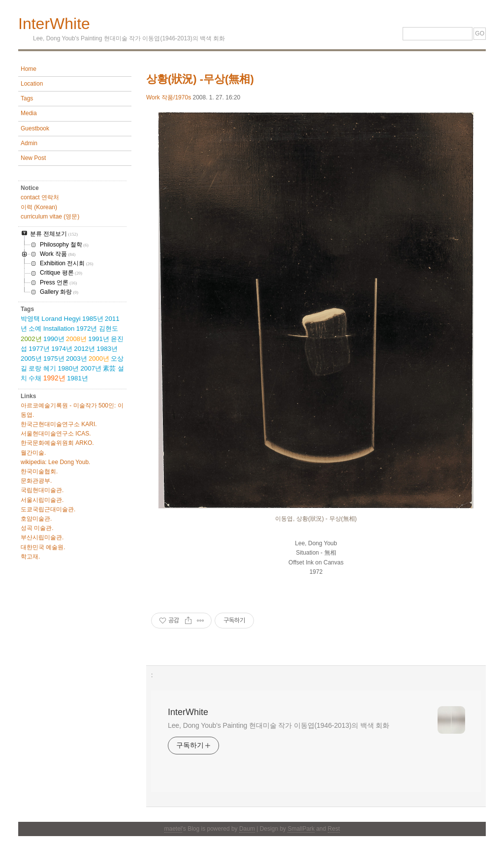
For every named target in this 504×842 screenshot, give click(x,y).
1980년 (68, 368)
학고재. (30, 557)
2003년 (77, 359)
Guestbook (35, 128)
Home (29, 69)
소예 (35, 328)
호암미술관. (36, 519)
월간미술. (33, 453)
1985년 (93, 319)
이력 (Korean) (39, 207)
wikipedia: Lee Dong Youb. (55, 462)
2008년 (76, 339)
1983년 (107, 349)
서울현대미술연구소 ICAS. (56, 434)
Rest (334, 829)
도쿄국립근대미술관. (48, 509)
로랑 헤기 (42, 368)
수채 (35, 378)
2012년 (84, 349)
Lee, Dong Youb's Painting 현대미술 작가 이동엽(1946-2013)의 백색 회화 (279, 725)
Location (32, 84)
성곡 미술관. (37, 528)
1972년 (87, 328)
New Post (33, 158)
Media (29, 113)
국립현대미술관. (42, 490)
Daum (247, 829)
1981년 (78, 378)
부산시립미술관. (42, 537)
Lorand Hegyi (61, 319)
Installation (59, 328)
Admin (29, 143)
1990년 (54, 339)
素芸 (109, 368)
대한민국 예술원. (43, 547)
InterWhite (54, 24)
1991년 (99, 339)
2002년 (31, 339)
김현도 (109, 328)
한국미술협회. (39, 471)
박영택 (30, 319)
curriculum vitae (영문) (50, 217)
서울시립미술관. (42, 500)
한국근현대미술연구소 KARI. (59, 424)
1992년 (54, 378)
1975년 (54, 359)
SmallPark (301, 829)
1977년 (39, 349)
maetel (173, 829)
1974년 (62, 349)
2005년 (31, 359)
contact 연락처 (40, 197)
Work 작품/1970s (169, 97)
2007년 (91, 368)
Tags (27, 98)
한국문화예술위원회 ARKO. (57, 443)
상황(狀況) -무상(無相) (200, 79)
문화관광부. (36, 481)
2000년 (99, 359)
